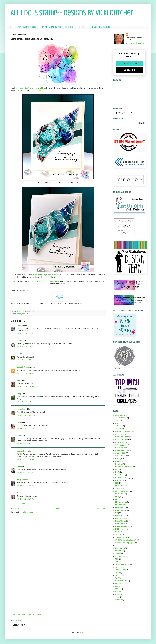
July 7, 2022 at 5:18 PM (25, 347)
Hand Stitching (121, 475)
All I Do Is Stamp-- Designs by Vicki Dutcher (72, 13)
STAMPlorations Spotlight (124, 543)
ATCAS (118, 426)
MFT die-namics (121, 502)
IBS (117, 483)
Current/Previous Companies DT (27, 27)
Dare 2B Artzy (120, 461)
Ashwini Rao (21, 451)
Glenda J (20, 493)
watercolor (119, 600)
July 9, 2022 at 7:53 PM (25, 402)
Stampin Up (120, 551)
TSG (117, 562)
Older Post (101, 508)
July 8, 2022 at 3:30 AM (25, 373)
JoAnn (19, 422)
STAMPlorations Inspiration (125, 540)
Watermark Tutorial (122, 581)
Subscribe (129, 70)
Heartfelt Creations (122, 478)
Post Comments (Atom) (29, 512)
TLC (117, 559)
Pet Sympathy (120, 516)
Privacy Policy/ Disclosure (101, 27)
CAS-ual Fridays (121, 440)
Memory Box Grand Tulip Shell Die (31, 88)
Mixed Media (120, 507)
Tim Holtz (119, 567)
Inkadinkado (120, 486)
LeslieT (19, 341)
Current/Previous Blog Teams (51, 27)
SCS (117, 532)
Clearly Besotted (121, 448)
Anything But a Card (122, 431)
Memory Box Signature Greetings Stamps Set (51, 275)
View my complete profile (135, 43)
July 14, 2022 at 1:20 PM (25, 428)
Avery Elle (119, 434)
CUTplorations (120, 445)
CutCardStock (120, 456)
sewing (118, 589)
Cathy (19, 394)
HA (116, 472)
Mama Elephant (121, 505)
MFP (117, 497)
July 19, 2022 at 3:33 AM (25, 486)
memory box (21, 314)
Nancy (19, 380)
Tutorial (118, 573)
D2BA (117, 459)
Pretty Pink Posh (121, 524)
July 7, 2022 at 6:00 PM (25, 360)
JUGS (117, 488)
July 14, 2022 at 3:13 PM (25, 444)
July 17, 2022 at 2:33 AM (25, 459)
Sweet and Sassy (122, 556)
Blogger (82, 632)
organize (118, 586)
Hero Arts (119, 480)
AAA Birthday (120, 415)
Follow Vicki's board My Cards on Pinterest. (26, 614)
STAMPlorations (121, 537)
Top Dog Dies (120, 570)
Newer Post (15, 508)
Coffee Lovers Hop (122, 450)
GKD (117, 469)
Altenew (118, 429)
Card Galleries (70, 27)
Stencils (118, 554)
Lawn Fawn (119, 494)
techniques (119, 594)
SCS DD (118, 535)
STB (27, 314)
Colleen (20, 436)
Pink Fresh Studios (122, 518)
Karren (19, 466)
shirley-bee (21, 409)
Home (10, 27)
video (117, 597)
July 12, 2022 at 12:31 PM (26, 415)
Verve (117, 575)
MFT (117, 499)
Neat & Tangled (121, 510)
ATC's (117, 423)
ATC (117, 421)
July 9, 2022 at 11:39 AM (25, 386)
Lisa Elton (20, 354)
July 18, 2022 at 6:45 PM (25, 473)
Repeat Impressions (122, 526)
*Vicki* (19, 325)
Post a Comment (20, 504)
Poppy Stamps (121, 521)
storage (118, 592)
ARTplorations (120, 418)
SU (116, 545)
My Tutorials (84, 27)
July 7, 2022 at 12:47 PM (25, 334)
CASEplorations (121, 442)
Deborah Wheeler (23, 367)
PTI (117, 513)
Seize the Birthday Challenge (48, 281)
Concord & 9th (120, 453)
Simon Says (120, 548)
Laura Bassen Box (122, 491)
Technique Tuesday (122, 564)
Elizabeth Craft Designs (124, 467)
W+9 (117, 578)
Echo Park (119, 464)
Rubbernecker (120, 529)
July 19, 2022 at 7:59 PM (25, 499)
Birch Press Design (122, 437)
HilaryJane (21, 480)
